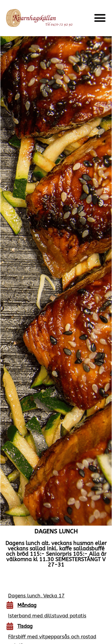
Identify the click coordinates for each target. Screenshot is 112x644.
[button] (100, 18)
